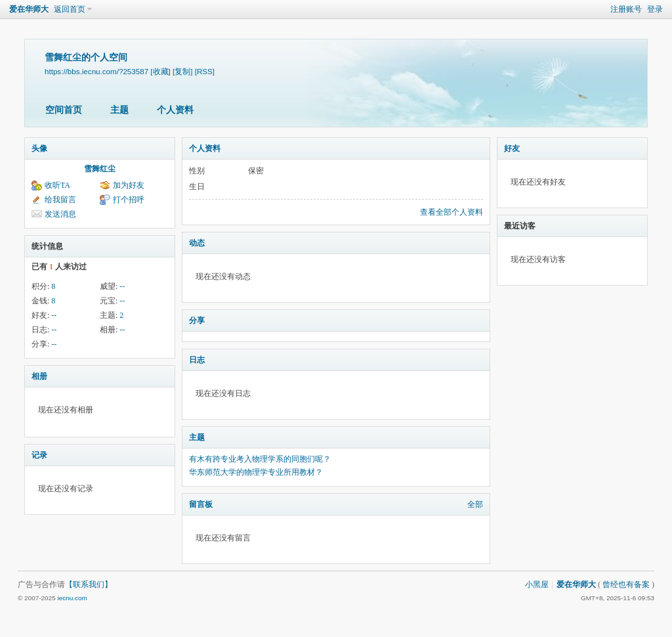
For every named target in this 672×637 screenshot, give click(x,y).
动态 (197, 243)
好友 (512, 148)
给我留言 (60, 200)
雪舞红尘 (100, 169)
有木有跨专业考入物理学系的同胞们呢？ (260, 459)
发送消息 (60, 214)
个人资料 (175, 110)
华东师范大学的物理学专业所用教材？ (256, 472)
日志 (197, 360)
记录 (39, 455)
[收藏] (160, 71)
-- (122, 286)
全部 (475, 504)
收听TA (57, 185)
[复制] (182, 71)
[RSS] (205, 71)
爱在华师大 (29, 9)
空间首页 (64, 110)
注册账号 (626, 9)
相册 (39, 376)
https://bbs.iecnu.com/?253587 (96, 71)
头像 (39, 148)
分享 (197, 320)
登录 (655, 9)
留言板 (201, 504)
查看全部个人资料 (451, 212)
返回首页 (70, 9)
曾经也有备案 (626, 584)
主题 (119, 110)
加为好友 (129, 185)
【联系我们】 (89, 584)
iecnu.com (72, 598)
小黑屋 (537, 584)
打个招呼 (129, 200)
